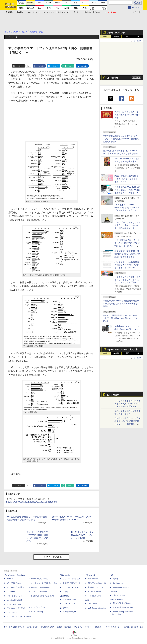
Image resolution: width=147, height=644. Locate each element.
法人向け (77, 12)
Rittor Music (65, 575)
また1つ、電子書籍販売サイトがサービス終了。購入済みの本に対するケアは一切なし (121, 318)
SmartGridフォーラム (40, 579)
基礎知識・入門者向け (93, 12)
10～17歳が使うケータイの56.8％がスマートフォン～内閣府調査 (82, 535)
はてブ (55, 66)
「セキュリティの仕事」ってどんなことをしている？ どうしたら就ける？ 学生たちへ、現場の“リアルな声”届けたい (128, 282)
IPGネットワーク (117, 600)
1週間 (127, 36)
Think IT (10, 579)
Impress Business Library (41, 587)
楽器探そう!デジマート (72, 583)
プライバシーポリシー (83, 627)
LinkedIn (84, 66)
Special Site (113, 78)
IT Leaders (11, 592)
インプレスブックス (39, 607)
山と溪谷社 (64, 596)
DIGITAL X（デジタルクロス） (43, 596)
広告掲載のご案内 (48, 627)
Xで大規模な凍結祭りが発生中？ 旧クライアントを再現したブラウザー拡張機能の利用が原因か (121, 139)
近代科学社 (64, 608)
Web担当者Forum (14, 583)
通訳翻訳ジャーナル (96, 587)
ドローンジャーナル (15, 596)
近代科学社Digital (69, 612)
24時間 (116, 36)
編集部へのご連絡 (64, 627)
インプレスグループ (112, 627)
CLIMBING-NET (69, 604)
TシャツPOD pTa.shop (122, 603)
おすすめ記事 (113, 395)
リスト (29, 66)
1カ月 (137, 36)
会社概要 (98, 627)
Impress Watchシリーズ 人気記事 (122, 349)
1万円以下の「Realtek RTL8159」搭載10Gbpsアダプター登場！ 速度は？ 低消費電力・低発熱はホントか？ (128, 210)
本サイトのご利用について (14, 627)
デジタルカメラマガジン (16, 608)
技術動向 (59, 12)
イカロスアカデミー (96, 596)
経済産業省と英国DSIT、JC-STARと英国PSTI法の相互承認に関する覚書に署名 (127, 254)
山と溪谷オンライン (71, 600)
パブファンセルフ (120, 595)
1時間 (105, 36)
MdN (87, 600)
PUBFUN (114, 592)
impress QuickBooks (121, 587)
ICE (112, 575)
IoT (68, 12)
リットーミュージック (71, 579)
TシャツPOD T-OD (71, 587)
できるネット (12, 612)
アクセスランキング (116, 33)
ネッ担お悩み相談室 (15, 600)
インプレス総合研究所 (16, 587)
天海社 (116, 579)
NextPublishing (37, 612)
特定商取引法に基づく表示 (133, 627)
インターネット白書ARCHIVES (19, 617)
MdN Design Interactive (97, 608)
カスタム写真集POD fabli (123, 607)
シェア (41, 66)
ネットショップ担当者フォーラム (44, 583)
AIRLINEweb (93, 579)
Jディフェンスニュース (97, 583)
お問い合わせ (32, 627)
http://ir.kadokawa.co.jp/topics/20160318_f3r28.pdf (32, 502)
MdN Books (92, 604)
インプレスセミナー (39, 592)
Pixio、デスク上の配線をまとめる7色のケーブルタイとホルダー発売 (127, 179)
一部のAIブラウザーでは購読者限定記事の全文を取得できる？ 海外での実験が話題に (121, 304)
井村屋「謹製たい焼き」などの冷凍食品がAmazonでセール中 (128, 115)
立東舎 (65, 592)
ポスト (20, 66)
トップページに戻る (51, 557)
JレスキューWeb (94, 592)
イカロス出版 (90, 575)
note (70, 66)
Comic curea (118, 583)
